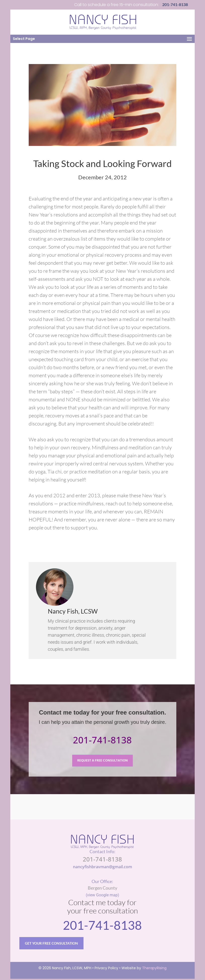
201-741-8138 (102, 740)
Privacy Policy (106, 969)
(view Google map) (102, 895)
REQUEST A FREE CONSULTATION (102, 761)
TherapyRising (154, 969)
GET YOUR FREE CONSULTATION (52, 944)
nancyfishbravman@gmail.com (102, 867)
